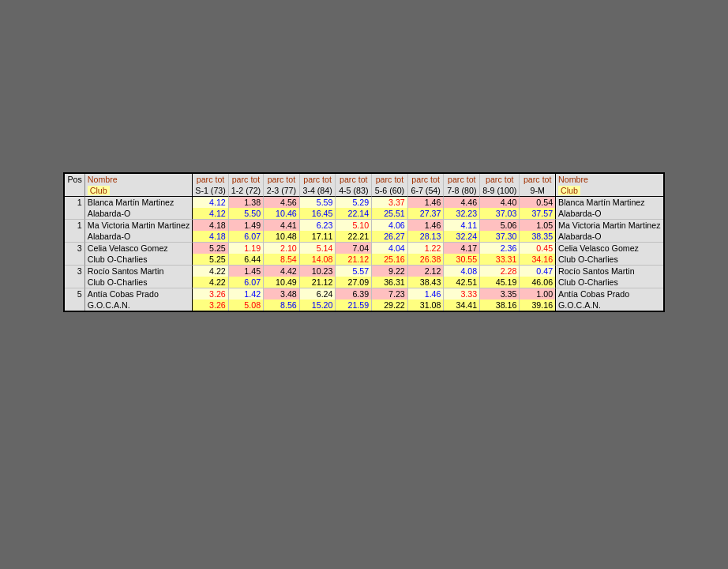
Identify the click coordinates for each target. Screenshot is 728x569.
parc (205, 179)
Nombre (103, 179)
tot (220, 179)
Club (99, 190)
